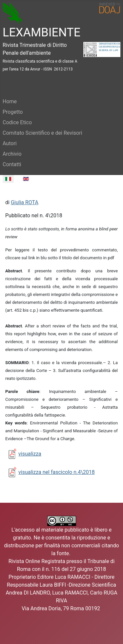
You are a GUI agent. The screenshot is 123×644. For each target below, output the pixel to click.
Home (10, 101)
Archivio (12, 154)
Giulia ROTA (25, 202)
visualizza (30, 454)
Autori (10, 143)
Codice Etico (17, 122)
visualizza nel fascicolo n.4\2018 (57, 472)
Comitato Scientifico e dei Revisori (42, 133)
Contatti (12, 164)
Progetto (13, 112)
